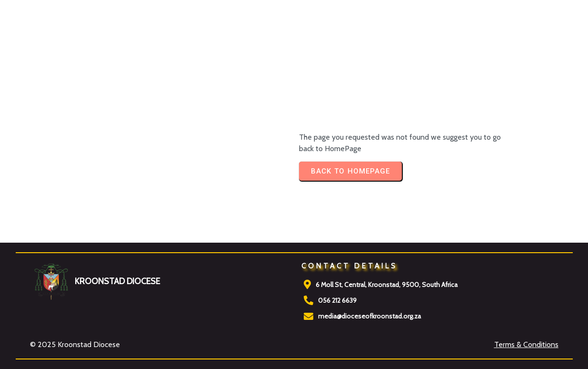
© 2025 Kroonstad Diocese (75, 344)
